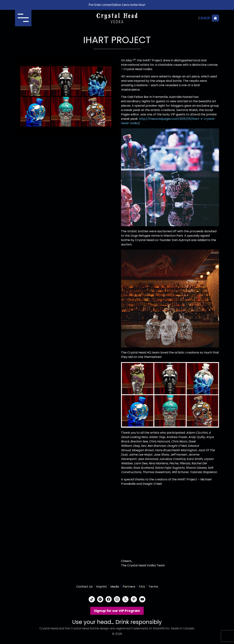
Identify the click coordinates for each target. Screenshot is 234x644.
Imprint (101, 587)
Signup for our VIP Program (117, 611)
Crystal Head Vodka (117, 18)
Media (115, 587)
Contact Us (84, 587)
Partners (129, 587)
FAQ (142, 587)
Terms (153, 587)
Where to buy (185, 18)
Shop (205, 18)
